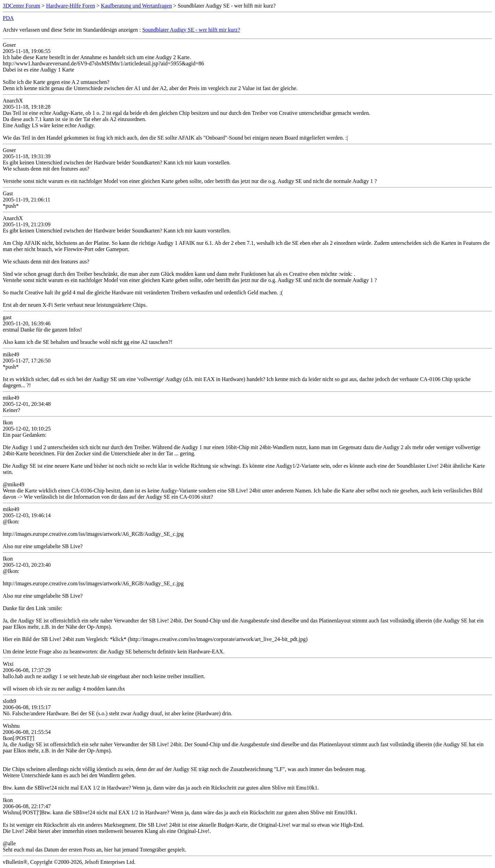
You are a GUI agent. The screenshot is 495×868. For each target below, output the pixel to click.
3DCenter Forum (21, 6)
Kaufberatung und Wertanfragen (136, 6)
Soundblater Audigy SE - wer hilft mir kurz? (191, 30)
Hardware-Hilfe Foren (71, 6)
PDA (8, 18)
